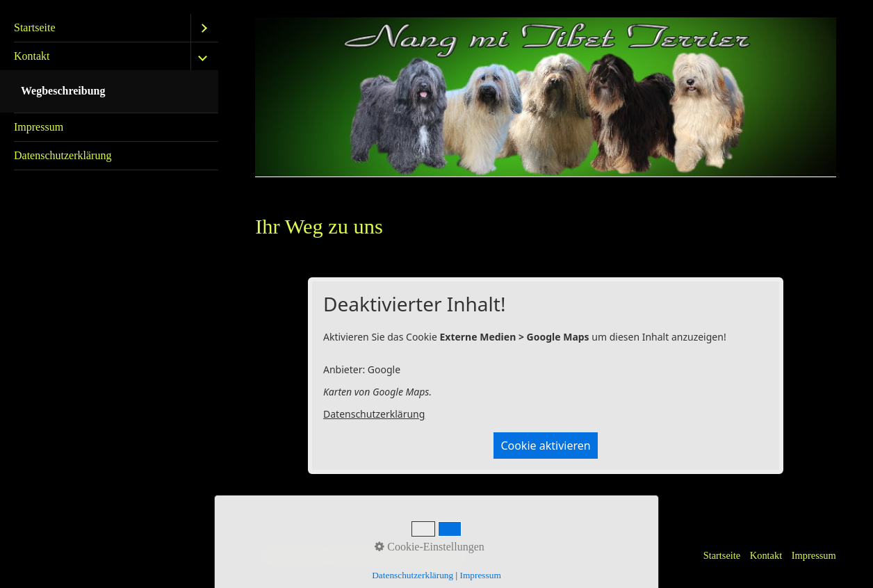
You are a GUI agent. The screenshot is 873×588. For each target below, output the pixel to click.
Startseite (35, 27)
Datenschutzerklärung (63, 155)
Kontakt (32, 56)
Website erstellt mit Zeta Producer (400, 555)
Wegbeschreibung (63, 91)
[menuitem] (109, 28)
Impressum (39, 127)
